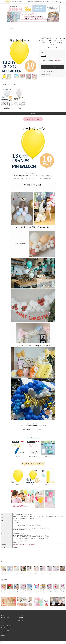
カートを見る (20, 618)
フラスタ (52, 1)
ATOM (5, 635)
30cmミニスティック (28, 541)
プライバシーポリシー (6, 628)
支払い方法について (5, 618)
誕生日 (29, 1)
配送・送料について (5, 620)
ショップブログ (4, 633)
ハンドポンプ (26, 429)
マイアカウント (21, 615)
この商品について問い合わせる (47, 71)
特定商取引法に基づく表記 (45, 74)
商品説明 (33, 113)
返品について (43, 73)
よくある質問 (57, 1)
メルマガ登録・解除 (5, 630)
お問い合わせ (20, 620)
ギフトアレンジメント (47, 1)
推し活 (32, 1)
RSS (2, 635)
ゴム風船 (53, 37)
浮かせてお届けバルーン (38, 1)
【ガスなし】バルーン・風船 (47, 37)
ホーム (40, 37)
